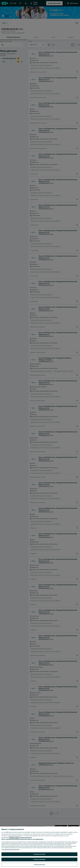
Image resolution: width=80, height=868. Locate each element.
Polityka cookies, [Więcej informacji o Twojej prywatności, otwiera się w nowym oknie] (14, 838)
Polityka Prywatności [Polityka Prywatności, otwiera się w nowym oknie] (26, 838)
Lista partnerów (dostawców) (10, 850)
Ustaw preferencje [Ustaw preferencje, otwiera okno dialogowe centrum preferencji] (39, 865)
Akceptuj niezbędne (39, 859)
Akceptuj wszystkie (39, 854)
